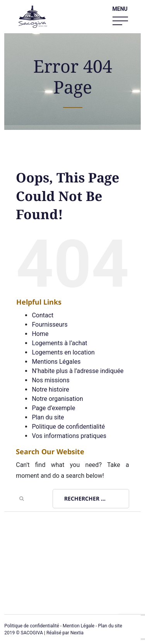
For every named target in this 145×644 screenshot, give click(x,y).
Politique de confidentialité (68, 427)
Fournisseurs (49, 325)
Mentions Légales (56, 362)
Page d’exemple (53, 408)
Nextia (77, 633)
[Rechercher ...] (91, 499)
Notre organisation (57, 399)
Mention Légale (78, 626)
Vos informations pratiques (69, 436)
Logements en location (63, 352)
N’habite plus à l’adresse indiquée (78, 371)
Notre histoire (50, 389)
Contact (43, 315)
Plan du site (48, 417)
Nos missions (50, 380)
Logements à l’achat (59, 343)
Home (40, 334)
